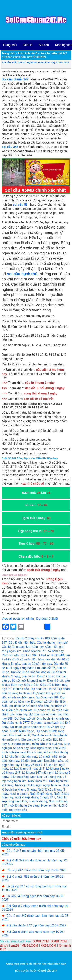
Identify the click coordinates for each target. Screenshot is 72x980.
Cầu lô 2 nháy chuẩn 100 (32, 638)
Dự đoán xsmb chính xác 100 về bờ (34, 727)
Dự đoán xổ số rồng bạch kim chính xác (42, 719)
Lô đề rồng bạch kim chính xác (42, 761)
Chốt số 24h (10, 655)
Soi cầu (44, 45)
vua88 (15, 946)
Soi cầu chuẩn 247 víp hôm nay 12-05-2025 (36, 925)
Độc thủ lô (31, 685)
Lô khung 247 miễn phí (38, 773)
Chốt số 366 (29, 655)
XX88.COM (41, 941)
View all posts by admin (18, 619)
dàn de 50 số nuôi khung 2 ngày (24, 681)
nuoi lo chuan (19, 794)
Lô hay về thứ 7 (32, 765)
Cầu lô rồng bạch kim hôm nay (23, 647)
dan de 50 (29, 676)
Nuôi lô (28, 45)
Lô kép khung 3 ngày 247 (27, 769)
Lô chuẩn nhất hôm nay (21, 756)
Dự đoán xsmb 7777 (16, 723)
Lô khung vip (52, 777)
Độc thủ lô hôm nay (53, 685)
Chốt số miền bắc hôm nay (21, 839)
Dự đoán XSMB (47, 619)
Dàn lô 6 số (55, 681)
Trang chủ (10, 45)
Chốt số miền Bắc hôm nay (31, 659)
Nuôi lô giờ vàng (41, 794)
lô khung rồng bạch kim (26, 777)
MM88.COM (30, 946)
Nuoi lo (56, 785)
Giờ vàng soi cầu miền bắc (26, 744)
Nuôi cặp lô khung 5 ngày (32, 785)
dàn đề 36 (48, 668)
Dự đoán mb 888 (47, 697)
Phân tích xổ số (27, 53)
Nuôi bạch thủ (38, 781)
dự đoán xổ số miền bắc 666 (29, 706)
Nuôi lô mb (49, 806)
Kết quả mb (54, 744)
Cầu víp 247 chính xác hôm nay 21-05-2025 (36, 870)
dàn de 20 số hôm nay (37, 664)
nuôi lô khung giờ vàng (24, 806)
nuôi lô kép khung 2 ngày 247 (35, 797)
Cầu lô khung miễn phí (52, 643)
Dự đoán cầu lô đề (43, 689)
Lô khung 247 (11, 773)
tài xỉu (4, 946)
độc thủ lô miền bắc (15, 689)
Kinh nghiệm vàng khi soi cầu (22, 752)
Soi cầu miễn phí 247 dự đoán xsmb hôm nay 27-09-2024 (35, 62)
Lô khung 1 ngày (57, 769)
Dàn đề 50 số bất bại (51, 676)
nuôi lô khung (38, 801)
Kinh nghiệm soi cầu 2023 (48, 748)
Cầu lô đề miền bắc (22, 643)
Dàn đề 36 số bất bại (25, 672)
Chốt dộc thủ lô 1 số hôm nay (43, 651)
